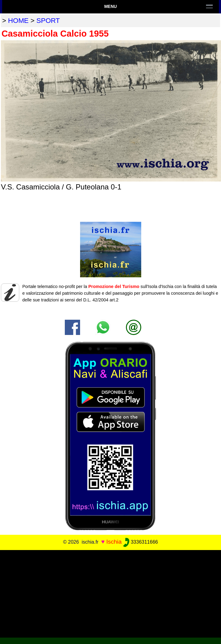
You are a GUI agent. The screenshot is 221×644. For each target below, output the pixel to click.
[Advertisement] (111, 593)
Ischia (114, 542)
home (18, 21)
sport (48, 21)
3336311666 (140, 542)
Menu (111, 6)
